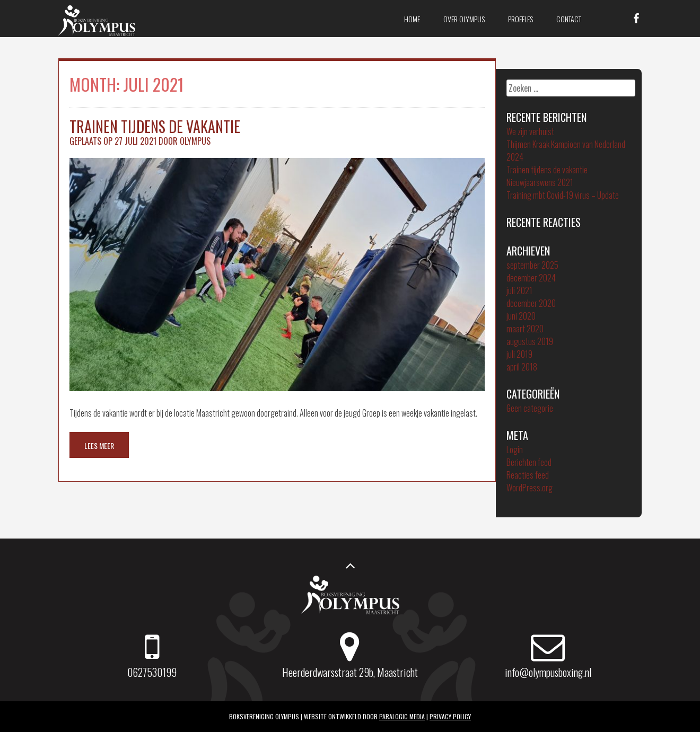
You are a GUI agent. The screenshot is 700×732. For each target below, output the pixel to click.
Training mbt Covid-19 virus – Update (563, 195)
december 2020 (531, 303)
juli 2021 (519, 290)
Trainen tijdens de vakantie (155, 126)
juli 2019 (519, 354)
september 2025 (532, 265)
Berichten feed (529, 462)
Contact (569, 19)
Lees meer (99, 446)
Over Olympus (464, 19)
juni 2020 (521, 316)
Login (515, 449)
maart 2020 (525, 329)
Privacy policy (450, 716)
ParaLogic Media (402, 716)
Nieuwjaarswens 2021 (540, 182)
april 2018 (522, 367)
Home (412, 19)
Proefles (520, 19)
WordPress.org (530, 488)
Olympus (195, 141)
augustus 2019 (530, 341)
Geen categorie (530, 408)
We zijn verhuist (530, 131)
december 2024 (531, 278)
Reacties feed (528, 475)
